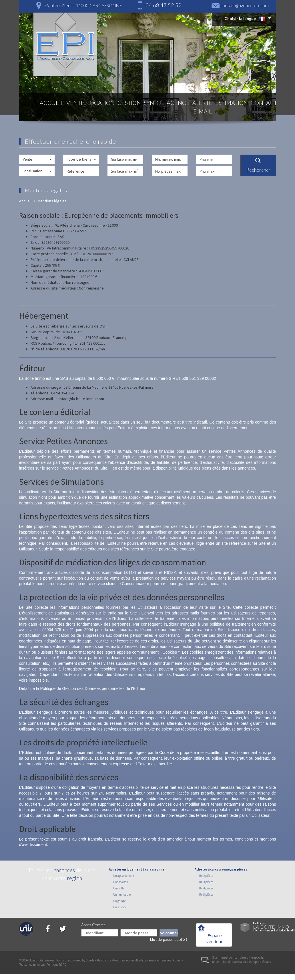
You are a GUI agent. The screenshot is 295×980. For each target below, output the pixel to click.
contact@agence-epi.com (245, 5)
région (75, 878)
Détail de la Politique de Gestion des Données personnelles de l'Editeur (82, 688)
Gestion (112, 112)
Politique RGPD (56, 965)
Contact (258, 112)
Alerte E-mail (192, 112)
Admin (177, 960)
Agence (161, 112)
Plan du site (104, 960)
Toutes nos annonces (32, 965)
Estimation (227, 112)
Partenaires (164, 960)
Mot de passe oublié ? (169, 939)
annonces (64, 870)
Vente (59, 112)
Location (84, 112)
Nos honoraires (145, 960)
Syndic (136, 112)
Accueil (36, 112)
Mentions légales (124, 960)
